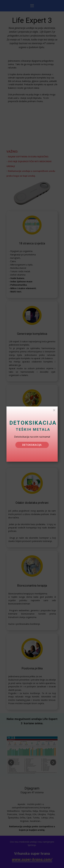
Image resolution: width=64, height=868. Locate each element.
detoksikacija (32, 445)
